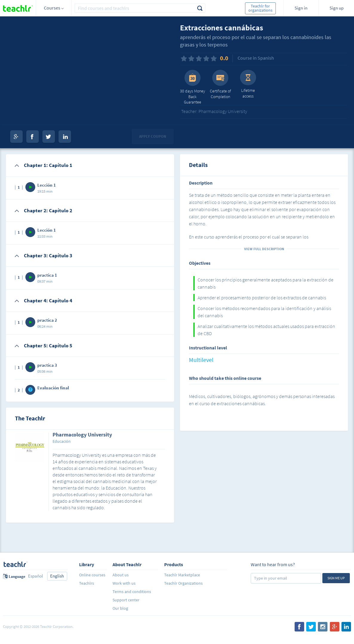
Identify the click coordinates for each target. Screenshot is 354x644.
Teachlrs (87, 583)
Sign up (337, 8)
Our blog (120, 608)
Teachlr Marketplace (182, 575)
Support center (126, 600)
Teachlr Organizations (183, 583)
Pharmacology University (82, 435)
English (57, 576)
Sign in (301, 8)
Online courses (92, 575)
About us (121, 575)
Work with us (124, 583)
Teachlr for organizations (260, 8)
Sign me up (336, 578)
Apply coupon (153, 136)
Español (36, 576)
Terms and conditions (132, 592)
